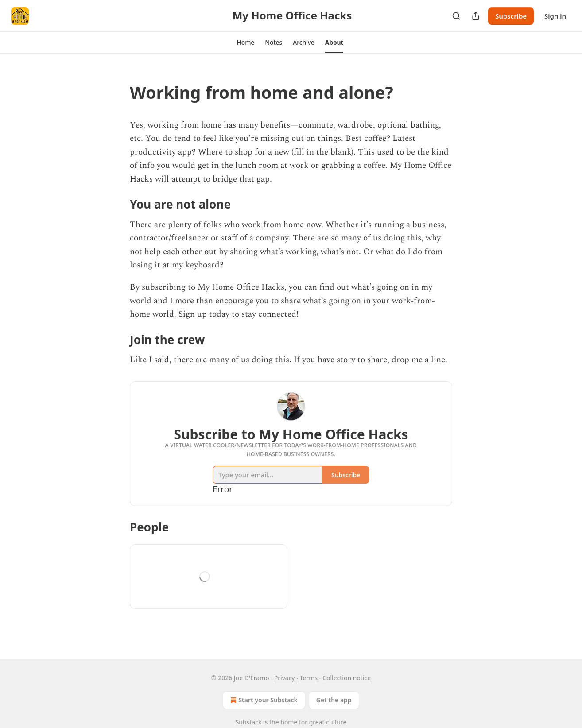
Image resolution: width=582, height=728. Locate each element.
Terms (309, 678)
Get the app (334, 700)
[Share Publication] (476, 16)
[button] (246, 43)
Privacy (285, 678)
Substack (249, 722)
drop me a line (418, 360)
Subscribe (511, 16)
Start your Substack (263, 700)
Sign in (555, 16)
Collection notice (347, 678)
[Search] (456, 16)
